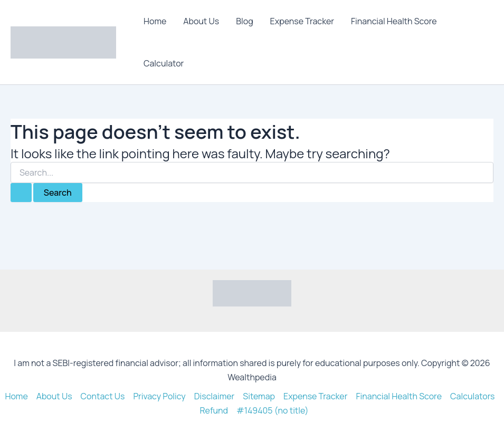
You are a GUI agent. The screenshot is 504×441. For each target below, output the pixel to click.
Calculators (472, 396)
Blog (244, 21)
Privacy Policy (159, 396)
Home (155, 21)
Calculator (164, 63)
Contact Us (103, 396)
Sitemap (259, 396)
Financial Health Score (394, 21)
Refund (214, 410)
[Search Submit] (21, 193)
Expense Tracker (302, 21)
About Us (201, 21)
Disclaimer (215, 396)
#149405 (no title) (273, 410)
